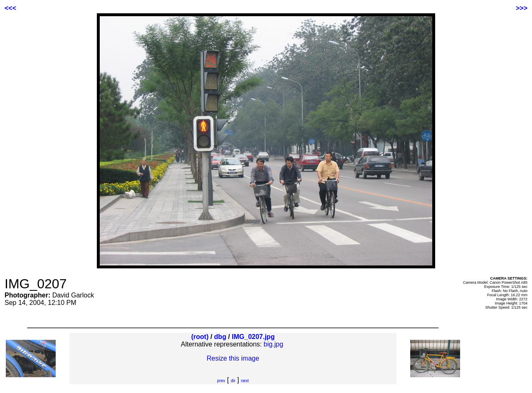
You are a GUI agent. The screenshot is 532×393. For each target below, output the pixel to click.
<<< (10, 8)
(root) (200, 337)
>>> (522, 8)
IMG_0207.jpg (253, 337)
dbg (220, 337)
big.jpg (273, 344)
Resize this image (233, 358)
